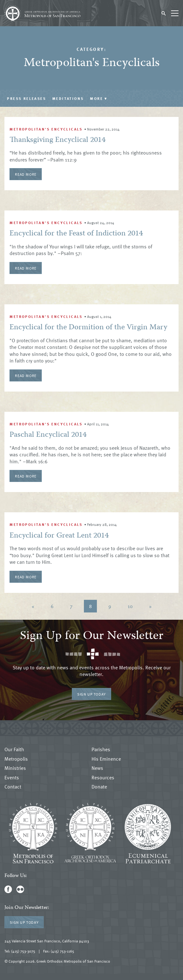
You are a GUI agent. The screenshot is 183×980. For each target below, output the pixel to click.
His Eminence (106, 759)
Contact (13, 787)
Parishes (101, 750)
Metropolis (16, 759)
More (98, 98)
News (97, 768)
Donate (99, 787)
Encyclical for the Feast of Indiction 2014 (76, 234)
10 (130, 606)
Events (12, 778)
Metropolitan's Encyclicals (46, 129)
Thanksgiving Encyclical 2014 (57, 140)
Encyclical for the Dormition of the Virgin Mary (88, 328)
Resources (103, 778)
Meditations (68, 98)
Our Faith (14, 750)
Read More (25, 174)
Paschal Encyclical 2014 (48, 435)
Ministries (15, 768)
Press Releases (26, 98)
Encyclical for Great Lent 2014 (59, 536)
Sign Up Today (91, 694)
